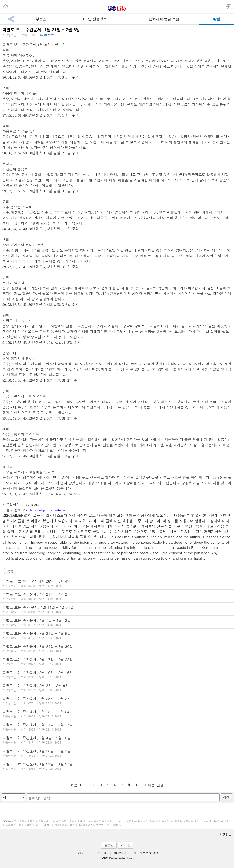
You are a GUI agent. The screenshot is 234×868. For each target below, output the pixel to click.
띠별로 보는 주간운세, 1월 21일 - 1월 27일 (117, 766)
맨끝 (160, 785)
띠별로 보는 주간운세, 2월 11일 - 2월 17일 (117, 727)
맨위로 (225, 834)
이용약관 (120, 853)
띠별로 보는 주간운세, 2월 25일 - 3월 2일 (117, 701)
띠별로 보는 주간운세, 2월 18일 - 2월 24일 (117, 714)
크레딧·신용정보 (94, 19)
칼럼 (216, 19)
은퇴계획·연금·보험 (164, 19)
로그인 (109, 845)
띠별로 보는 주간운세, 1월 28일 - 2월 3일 (117, 753)
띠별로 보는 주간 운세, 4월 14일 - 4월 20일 (117, 609)
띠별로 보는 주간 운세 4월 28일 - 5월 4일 (117, 583)
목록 (10, 571)
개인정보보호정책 (146, 853)
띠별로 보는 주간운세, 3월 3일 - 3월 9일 (117, 688)
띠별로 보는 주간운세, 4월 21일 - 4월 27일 (117, 596)
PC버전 (125, 845)
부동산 (41, 19)
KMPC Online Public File (116, 858)
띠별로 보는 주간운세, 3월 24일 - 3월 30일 (117, 648)
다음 (151, 785)
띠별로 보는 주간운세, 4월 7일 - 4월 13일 (117, 622)
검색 (226, 797)
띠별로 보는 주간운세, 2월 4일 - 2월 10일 (117, 740)
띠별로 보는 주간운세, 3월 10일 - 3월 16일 (117, 675)
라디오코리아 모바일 (92, 853)
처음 (74, 785)
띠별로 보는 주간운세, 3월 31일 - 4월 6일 (117, 635)
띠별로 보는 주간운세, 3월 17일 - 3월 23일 (117, 661)
